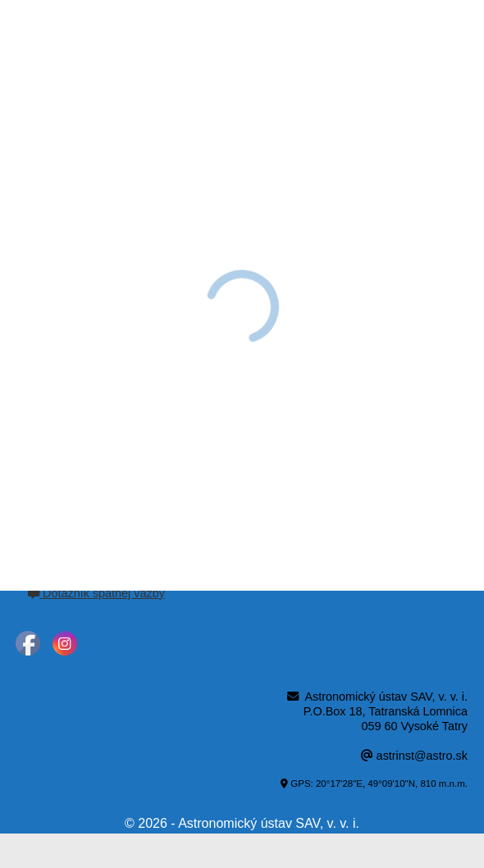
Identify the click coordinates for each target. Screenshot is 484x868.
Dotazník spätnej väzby (96, 593)
